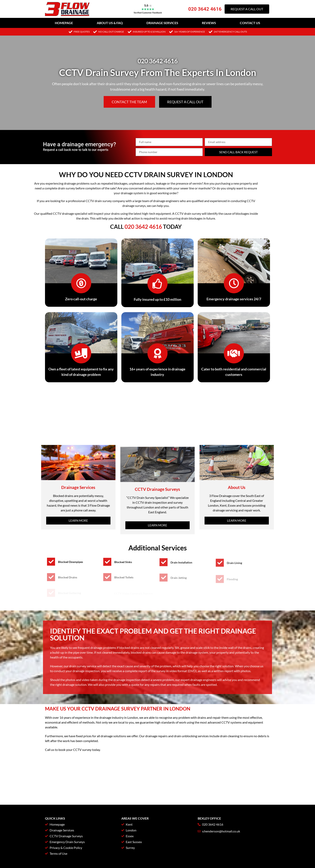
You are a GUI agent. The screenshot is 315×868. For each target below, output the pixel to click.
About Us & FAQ (110, 23)
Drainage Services (162, 23)
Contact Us (250, 23)
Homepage (64, 23)
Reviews (209, 23)
